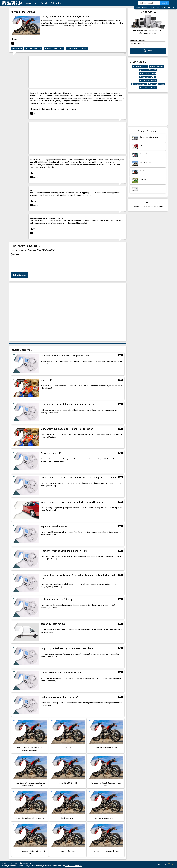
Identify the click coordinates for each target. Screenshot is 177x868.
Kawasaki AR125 (140, 66)
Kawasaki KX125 (139, 84)
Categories (56, 3)
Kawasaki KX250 (156, 84)
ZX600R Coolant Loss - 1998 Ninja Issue (148, 206)
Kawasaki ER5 (156, 66)
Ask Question (32, 3)
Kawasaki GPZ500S (148, 70)
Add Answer (20, 275)
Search (44, 3)
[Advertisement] (77, 72)
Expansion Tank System (77, 48)
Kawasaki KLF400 (148, 77)
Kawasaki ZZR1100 (148, 88)
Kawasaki (17, 48)
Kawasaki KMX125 (148, 81)
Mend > (17, 12)
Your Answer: (16, 254)
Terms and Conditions (74, 866)
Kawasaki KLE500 (148, 74)
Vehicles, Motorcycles (54, 48)
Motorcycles (29, 12)
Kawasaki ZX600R (33, 48)
